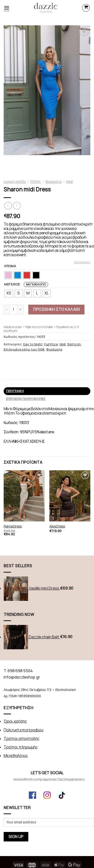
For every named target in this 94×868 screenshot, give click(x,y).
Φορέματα (53, 182)
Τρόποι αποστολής (22, 739)
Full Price (51, 344)
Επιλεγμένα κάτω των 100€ (24, 349)
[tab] (47, 391)
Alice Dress (57, 526)
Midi (69, 182)
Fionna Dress (13, 526)
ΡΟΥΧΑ (36, 182)
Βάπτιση (74, 344)
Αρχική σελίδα (15, 182)
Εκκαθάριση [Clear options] (82, 262)
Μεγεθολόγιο (36, 284)
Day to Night (33, 344)
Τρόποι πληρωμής (21, 747)
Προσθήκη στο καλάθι (56, 309)
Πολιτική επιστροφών (24, 730)
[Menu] (7, 8)
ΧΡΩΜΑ (10, 266)
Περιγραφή (15, 391)
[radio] (8, 275)
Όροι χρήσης (15, 721)
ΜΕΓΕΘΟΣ (26, 284)
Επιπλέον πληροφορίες (26, 399)
